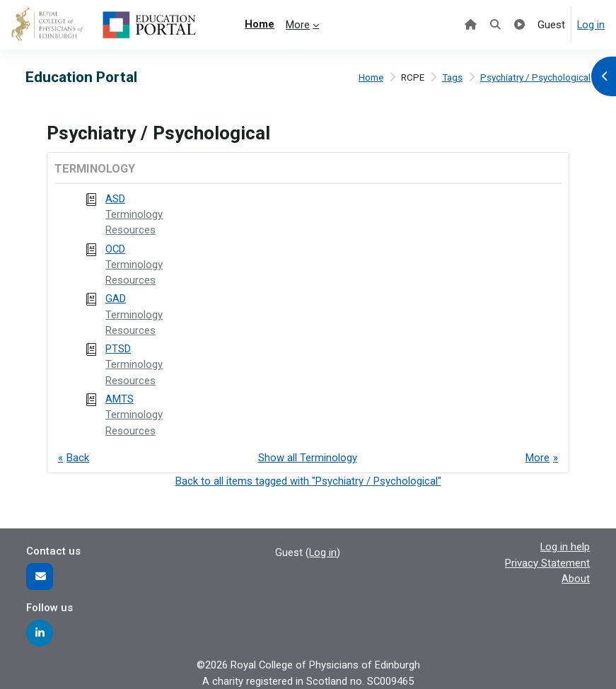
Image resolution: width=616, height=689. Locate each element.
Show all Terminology (308, 458)
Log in (591, 25)
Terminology (134, 214)
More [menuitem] (298, 25)
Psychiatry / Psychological (535, 77)
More (537, 458)
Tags (452, 77)
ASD (115, 199)
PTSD (118, 349)
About (576, 579)
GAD (116, 299)
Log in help (565, 547)
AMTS (120, 399)
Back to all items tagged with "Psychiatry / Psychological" (308, 481)
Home (371, 77)
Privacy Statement (547, 563)
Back (78, 458)
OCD (115, 249)
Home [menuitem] (260, 24)
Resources (130, 230)
